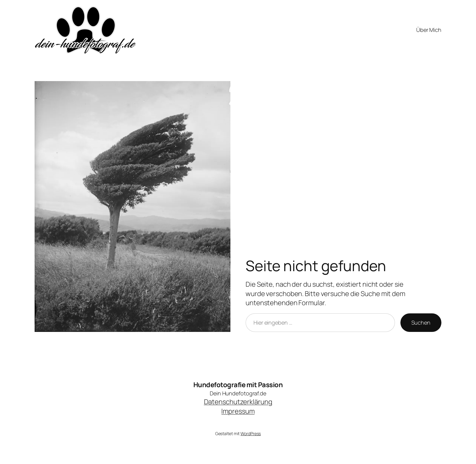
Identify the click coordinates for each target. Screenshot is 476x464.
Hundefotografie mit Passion (238, 385)
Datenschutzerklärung (238, 402)
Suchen (421, 322)
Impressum (238, 411)
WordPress (251, 433)
